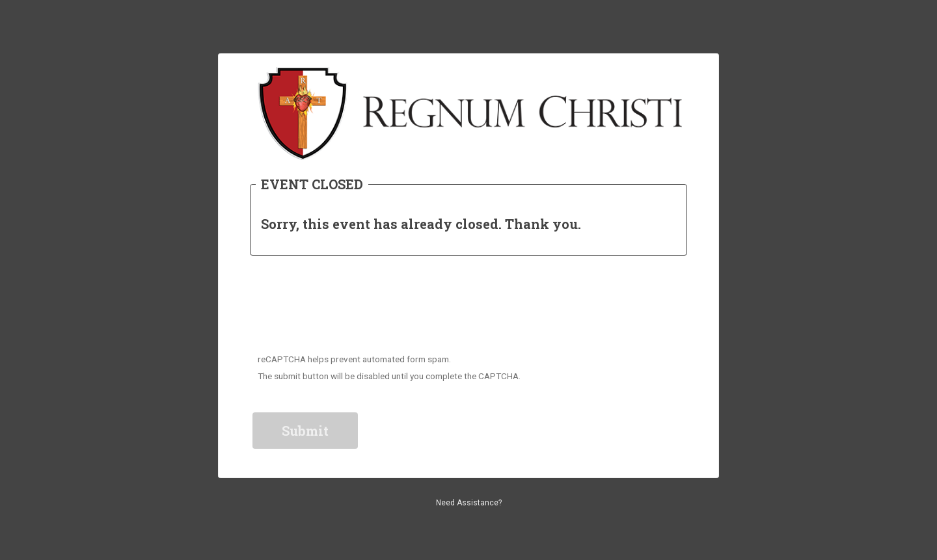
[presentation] (353, 308)
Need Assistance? (469, 503)
